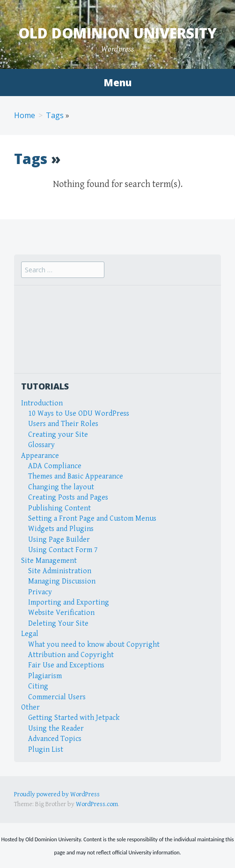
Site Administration (60, 571)
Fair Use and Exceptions (66, 665)
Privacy (40, 592)
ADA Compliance (55, 466)
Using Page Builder (59, 540)
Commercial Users (57, 697)
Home (25, 115)
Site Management (49, 561)
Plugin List (46, 750)
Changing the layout (61, 487)
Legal (30, 634)
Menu (117, 82)
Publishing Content (59, 508)
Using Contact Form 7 (63, 550)
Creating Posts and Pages (68, 498)
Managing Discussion (62, 581)
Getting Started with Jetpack (74, 718)
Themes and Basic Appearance (76, 476)
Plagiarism (45, 676)
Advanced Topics (55, 739)
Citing (38, 686)
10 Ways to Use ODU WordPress (79, 414)
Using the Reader (56, 729)
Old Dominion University (117, 33)
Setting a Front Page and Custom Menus (92, 519)
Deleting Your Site (58, 624)
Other (30, 707)
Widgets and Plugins (61, 529)
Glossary (41, 445)
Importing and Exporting (69, 602)
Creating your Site (58, 435)
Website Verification (61, 613)
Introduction (42, 403)
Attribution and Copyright (71, 655)
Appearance (40, 456)
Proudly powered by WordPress (57, 794)
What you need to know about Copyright (94, 645)
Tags (55, 115)
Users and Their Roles (63, 424)
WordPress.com (97, 804)
